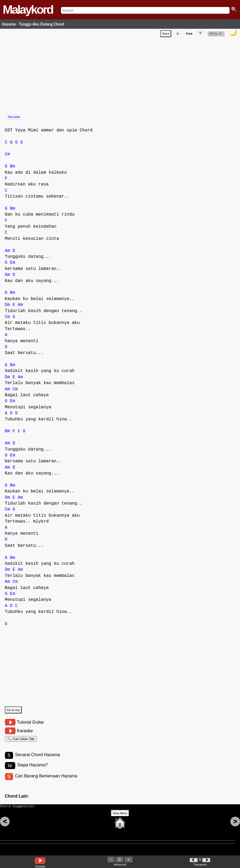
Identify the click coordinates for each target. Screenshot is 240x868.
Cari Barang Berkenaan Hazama (46, 782)
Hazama (14, 119)
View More (120, 821)
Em (12, 265)
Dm (7, 308)
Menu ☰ (216, 35)
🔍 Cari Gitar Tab (21, 742)
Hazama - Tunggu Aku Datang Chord (33, 24)
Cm (7, 157)
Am (7, 253)
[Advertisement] (122, 76)
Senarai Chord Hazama (37, 760)
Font (189, 35)
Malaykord (28, 10)
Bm (12, 169)
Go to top (13, 713)
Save (166, 35)
